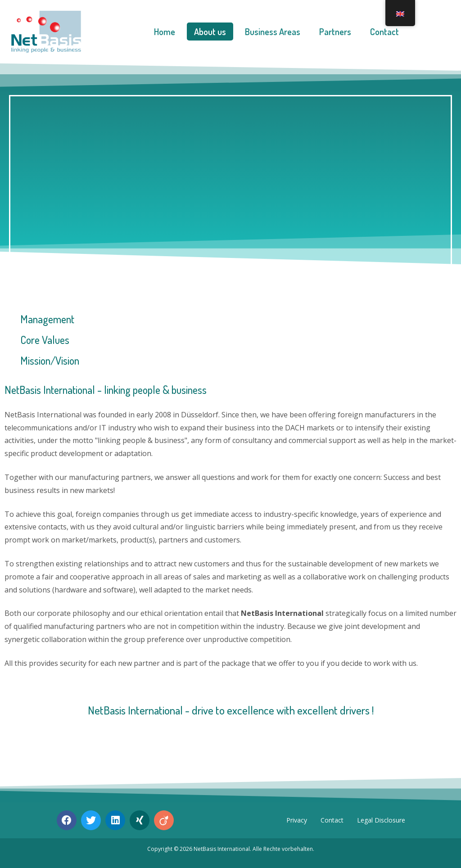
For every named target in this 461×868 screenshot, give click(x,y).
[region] (230, 181)
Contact (384, 32)
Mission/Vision (50, 360)
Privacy (297, 820)
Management (47, 319)
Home (165, 32)
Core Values (45, 340)
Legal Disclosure (381, 820)
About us (210, 32)
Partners (335, 32)
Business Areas (273, 32)
